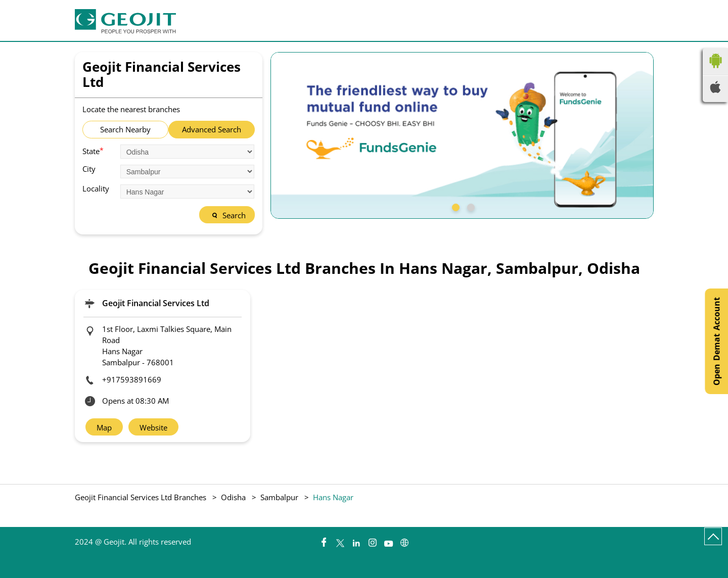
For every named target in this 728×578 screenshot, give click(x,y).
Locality (96, 189)
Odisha (233, 497)
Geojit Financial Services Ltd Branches (142, 497)
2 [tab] (470, 206)
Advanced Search (212, 129)
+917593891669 (132, 379)
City (89, 169)
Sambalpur (279, 497)
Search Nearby (125, 129)
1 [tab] (454, 206)
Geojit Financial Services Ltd (156, 303)
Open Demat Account (716, 341)
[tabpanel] (462, 135)
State (93, 151)
